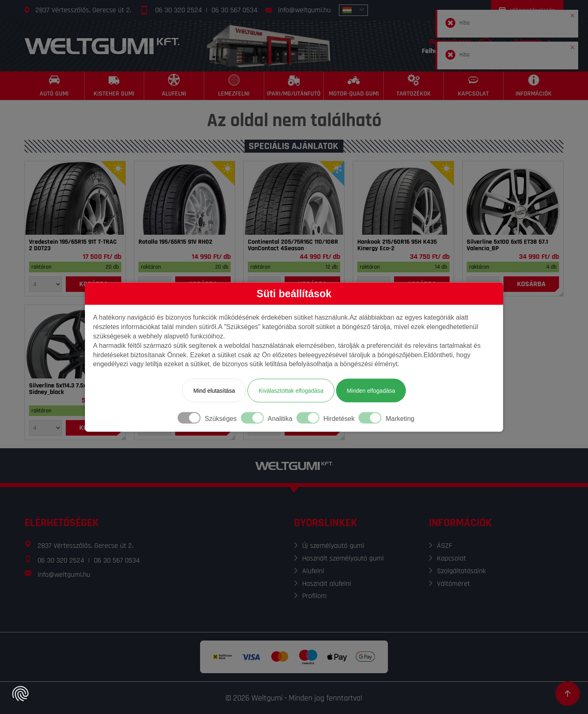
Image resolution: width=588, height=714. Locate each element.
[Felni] (513, 198)
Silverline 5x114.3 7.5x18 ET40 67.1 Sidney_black (73, 389)
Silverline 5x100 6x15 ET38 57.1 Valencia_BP (507, 245)
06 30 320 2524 (178, 10)
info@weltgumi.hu (304, 10)
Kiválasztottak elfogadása (291, 391)
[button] (572, 14)
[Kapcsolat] (474, 86)
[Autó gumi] (55, 86)
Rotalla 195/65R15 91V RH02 (175, 242)
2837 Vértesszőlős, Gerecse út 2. (83, 10)
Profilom (314, 596)
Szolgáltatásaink (461, 571)
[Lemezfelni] (234, 86)
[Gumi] (75, 198)
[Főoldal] (102, 46)
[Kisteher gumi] (115, 86)
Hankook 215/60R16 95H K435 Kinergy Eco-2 (397, 245)
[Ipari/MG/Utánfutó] (294, 86)
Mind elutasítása (214, 391)
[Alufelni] (174, 86)
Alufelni (313, 571)
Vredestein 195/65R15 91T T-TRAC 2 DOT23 (73, 245)
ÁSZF (444, 546)
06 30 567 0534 (234, 10)
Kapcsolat (451, 558)
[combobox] (353, 10)
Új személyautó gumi (333, 546)
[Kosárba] (531, 284)
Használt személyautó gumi (343, 558)
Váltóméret (453, 584)
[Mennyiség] (45, 284)
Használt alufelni (327, 584)
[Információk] (533, 86)
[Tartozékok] (414, 86)
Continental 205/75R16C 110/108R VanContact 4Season (293, 245)
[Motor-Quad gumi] (354, 86)
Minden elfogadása (371, 391)
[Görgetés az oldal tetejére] (568, 694)
